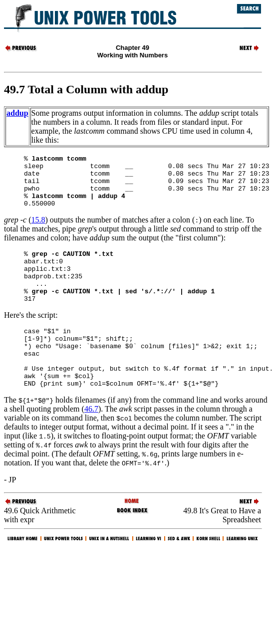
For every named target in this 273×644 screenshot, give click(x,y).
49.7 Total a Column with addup (86, 89)
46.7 (91, 442)
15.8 (38, 230)
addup (17, 113)
